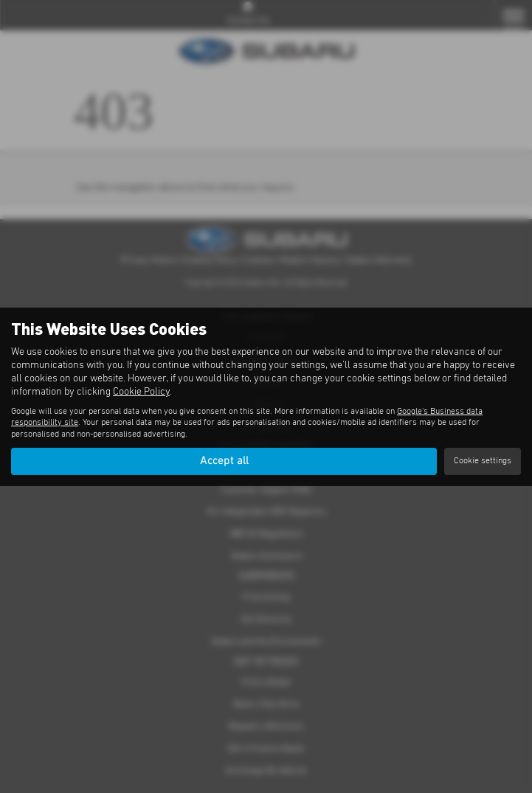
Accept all (224, 461)
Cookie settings (483, 461)
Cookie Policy (141, 392)
